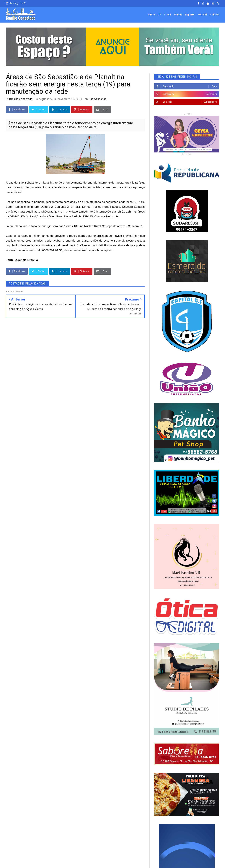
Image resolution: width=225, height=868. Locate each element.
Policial (202, 15)
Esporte (190, 15)
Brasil (167, 15)
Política (215, 15)
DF (159, 15)
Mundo (178, 15)
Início (151, 15)
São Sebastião (98, 99)
